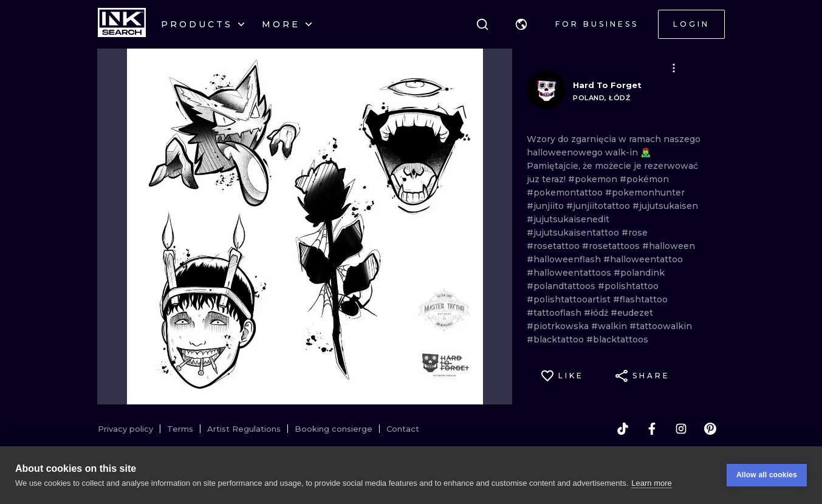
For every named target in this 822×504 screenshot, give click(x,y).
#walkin (610, 326)
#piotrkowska (559, 326)
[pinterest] (710, 429)
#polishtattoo (628, 286)
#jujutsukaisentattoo (574, 233)
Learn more (651, 483)
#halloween (669, 246)
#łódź (597, 313)
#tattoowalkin (661, 326)
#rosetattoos (612, 246)
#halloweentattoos (570, 273)
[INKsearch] (122, 24)
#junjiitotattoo (599, 206)
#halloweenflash (565, 259)
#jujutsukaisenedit (568, 219)
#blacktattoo (557, 339)
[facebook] (652, 429)
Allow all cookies (767, 475)
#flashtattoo (640, 299)
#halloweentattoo (643, 259)
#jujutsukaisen (665, 206)
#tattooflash (555, 313)
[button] (521, 24)
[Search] (482, 24)
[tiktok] (623, 429)
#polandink (639, 273)
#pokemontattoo (566, 192)
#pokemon (594, 179)
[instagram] (681, 429)
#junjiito (546, 206)
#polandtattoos (562, 286)
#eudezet (632, 313)
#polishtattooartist (570, 299)
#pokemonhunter (645, 192)
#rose (635, 233)
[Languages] (521, 24)
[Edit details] (674, 68)
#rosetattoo (554, 246)
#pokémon (644, 179)
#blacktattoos (617, 339)
